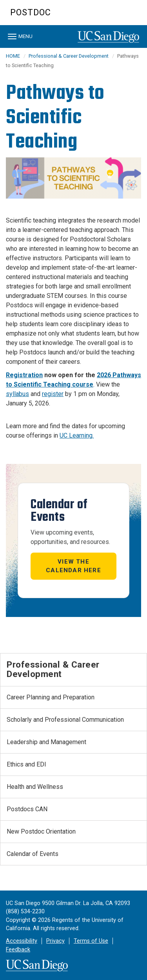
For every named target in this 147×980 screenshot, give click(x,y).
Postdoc (31, 12)
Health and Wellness (35, 787)
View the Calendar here (73, 566)
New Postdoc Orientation (41, 831)
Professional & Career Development (69, 56)
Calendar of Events (33, 854)
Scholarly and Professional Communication (65, 720)
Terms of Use (91, 941)
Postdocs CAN (27, 809)
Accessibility (22, 941)
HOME (13, 56)
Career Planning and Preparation (51, 697)
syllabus (17, 394)
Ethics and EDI (26, 764)
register (53, 394)
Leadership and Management (46, 742)
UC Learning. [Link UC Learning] (77, 435)
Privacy (55, 941)
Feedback (18, 950)
